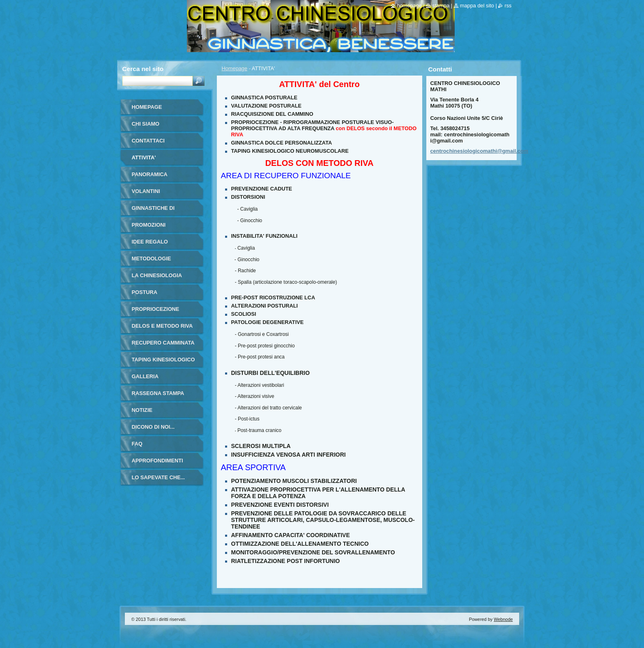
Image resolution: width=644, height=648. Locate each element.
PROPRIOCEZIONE (156, 309)
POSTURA (145, 292)
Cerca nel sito (143, 69)
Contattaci (148, 141)
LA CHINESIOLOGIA (157, 275)
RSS (508, 6)
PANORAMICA (150, 174)
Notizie (142, 410)
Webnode (503, 619)
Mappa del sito (477, 6)
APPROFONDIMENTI (158, 461)
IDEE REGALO (150, 242)
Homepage (235, 68)
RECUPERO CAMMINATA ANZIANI (163, 346)
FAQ (137, 444)
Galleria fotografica (151, 379)
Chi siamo (146, 124)
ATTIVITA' (144, 157)
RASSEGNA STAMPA (158, 393)
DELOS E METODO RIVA (162, 326)
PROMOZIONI (149, 225)
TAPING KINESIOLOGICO (163, 360)
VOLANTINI (146, 191)
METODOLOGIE (152, 259)
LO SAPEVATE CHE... (159, 477)
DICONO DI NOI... (153, 427)
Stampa (441, 6)
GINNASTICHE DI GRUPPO (153, 211)
